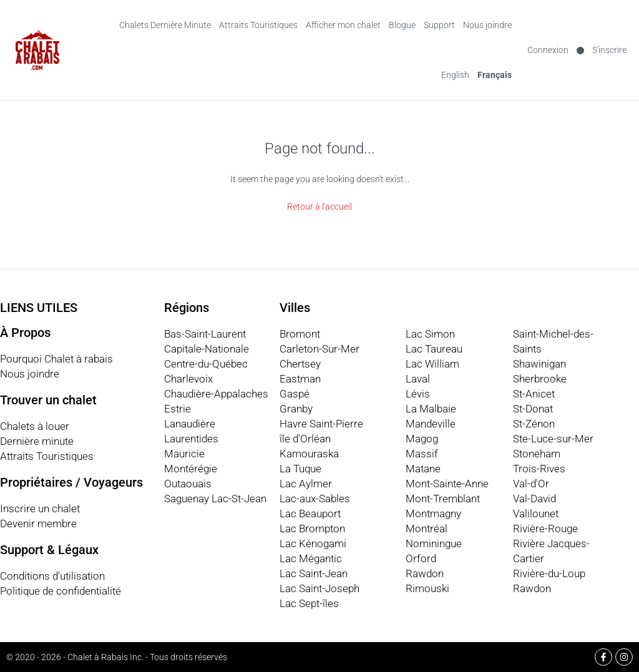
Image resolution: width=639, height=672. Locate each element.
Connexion (548, 50)
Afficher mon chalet (343, 25)
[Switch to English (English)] (455, 75)
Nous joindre (487, 25)
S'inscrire (609, 50)
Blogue (402, 25)
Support (439, 25)
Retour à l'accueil (319, 207)
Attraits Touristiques (258, 25)
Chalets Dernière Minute (165, 25)
